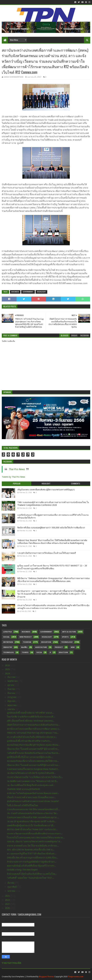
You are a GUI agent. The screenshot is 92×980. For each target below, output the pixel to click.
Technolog (9, 652)
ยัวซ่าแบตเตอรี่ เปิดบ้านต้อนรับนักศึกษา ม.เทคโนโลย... (32, 874)
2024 (8, 673)
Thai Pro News (17, 469)
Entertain (8, 642)
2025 (8, 669)
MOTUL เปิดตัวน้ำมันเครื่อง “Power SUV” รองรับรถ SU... (32, 829)
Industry (8, 647)
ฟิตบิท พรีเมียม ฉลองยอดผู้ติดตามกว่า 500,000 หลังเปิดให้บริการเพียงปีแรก (51, 528)
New (73, 647)
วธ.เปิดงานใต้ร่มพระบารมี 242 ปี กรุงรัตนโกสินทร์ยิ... (31, 773)
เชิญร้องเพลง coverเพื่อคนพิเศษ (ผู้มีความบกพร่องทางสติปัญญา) (46, 490)
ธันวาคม (12, 677)
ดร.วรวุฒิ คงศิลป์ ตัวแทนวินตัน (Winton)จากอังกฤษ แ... (32, 737)
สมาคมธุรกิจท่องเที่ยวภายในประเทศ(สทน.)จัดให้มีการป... (33, 761)
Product (59, 647)
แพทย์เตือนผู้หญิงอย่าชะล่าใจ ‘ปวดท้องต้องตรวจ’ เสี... (31, 825)
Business (15, 292)
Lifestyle (7, 632)
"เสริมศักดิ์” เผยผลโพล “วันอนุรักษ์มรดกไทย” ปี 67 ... (31, 878)
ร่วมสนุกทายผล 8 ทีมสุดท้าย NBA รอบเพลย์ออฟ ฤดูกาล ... (33, 817)
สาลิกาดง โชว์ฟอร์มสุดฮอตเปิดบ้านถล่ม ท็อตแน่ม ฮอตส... (33, 793)
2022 (8, 900)
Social (6, 637)
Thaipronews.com (76, 977)
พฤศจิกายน (13, 681)
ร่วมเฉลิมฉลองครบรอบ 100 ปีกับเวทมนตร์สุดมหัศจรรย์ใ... (33, 809)
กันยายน (12, 689)
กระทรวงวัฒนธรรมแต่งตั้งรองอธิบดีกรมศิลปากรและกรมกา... (35, 834)
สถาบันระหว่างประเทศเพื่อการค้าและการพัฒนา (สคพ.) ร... (34, 729)
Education (46, 642)
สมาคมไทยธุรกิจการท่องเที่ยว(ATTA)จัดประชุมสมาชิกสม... (33, 745)
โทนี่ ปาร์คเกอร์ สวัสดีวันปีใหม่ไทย (22, 805)
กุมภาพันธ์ (12, 887)
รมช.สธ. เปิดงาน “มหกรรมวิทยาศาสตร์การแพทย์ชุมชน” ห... (34, 841)
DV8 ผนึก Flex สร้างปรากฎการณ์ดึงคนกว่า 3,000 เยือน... (33, 858)
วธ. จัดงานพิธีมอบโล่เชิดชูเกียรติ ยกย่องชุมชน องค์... (31, 785)
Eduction (63, 652)
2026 (8, 665)
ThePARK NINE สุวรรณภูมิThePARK (23, 789)
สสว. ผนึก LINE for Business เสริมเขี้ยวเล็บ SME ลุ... (31, 850)
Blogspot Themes (46, 977)
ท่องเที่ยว (24, 647)
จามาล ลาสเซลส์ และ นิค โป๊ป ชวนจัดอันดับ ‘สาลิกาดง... (33, 846)
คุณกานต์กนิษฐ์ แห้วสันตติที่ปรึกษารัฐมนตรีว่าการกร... (31, 866)
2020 (8, 908)
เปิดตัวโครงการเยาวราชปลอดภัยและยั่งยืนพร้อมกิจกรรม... (33, 725)
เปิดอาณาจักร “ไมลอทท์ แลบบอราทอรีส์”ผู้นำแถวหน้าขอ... (33, 765)
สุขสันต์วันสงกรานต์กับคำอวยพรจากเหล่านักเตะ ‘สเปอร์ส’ (33, 801)
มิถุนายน (12, 701)
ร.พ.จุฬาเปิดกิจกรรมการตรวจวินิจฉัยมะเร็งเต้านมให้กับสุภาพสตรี (47, 553)
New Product (26, 637)
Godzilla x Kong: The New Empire (22, 870)
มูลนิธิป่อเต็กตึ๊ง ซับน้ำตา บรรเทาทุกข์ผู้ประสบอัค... (30, 757)
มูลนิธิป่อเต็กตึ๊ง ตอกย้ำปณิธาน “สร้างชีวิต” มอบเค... (30, 713)
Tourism (27, 642)
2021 (8, 904)
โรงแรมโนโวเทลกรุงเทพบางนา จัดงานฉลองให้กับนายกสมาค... (36, 838)
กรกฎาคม (12, 697)
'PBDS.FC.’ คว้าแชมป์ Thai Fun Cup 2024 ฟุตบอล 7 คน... (33, 733)
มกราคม (12, 891)
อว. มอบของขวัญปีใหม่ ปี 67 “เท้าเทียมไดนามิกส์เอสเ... (32, 854)
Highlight (41, 292)
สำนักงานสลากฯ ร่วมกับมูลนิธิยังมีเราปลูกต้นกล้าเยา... (32, 862)
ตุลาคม (11, 685)
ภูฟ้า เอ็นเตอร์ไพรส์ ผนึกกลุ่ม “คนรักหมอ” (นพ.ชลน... (31, 721)
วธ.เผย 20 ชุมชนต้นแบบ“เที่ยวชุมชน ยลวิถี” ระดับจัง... (32, 821)
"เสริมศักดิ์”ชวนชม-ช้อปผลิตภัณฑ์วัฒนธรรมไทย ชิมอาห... (33, 753)
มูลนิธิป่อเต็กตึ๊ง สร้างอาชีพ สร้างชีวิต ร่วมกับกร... (29, 741)
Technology (67, 642)
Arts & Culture (69, 632)
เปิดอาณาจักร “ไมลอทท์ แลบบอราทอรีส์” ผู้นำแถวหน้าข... (33, 749)
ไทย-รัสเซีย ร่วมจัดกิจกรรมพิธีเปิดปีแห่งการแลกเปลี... (31, 717)
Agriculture (41, 647)
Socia (39, 652)
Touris (25, 652)
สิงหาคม (12, 693)
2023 (8, 896)
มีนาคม (11, 883)
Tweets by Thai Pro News (13, 477)
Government (28, 292)
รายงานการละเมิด (11, 963)
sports (65, 637)
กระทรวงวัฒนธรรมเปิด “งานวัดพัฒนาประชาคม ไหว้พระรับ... (35, 777)
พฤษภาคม (12, 705)
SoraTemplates (18, 977)
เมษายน (11, 709)
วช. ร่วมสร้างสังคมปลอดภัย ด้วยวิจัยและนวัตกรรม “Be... (33, 813)
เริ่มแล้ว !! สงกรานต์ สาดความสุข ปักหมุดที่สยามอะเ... (31, 797)
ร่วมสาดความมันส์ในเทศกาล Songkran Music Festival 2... (33, 769)
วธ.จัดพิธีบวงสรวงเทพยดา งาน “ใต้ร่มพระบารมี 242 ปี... (32, 781)
